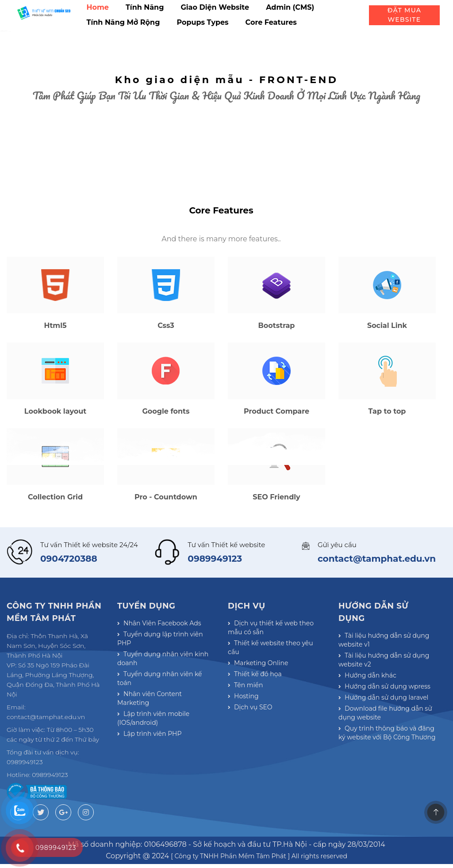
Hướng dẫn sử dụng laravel (383, 771)
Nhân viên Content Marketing (166, 768)
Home (98, 7)
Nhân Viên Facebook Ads (159, 682)
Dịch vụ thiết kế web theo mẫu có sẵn (270, 687)
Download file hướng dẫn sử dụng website (385, 790)
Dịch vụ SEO (250, 777)
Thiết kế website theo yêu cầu (276, 706)
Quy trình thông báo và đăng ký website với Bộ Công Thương (386, 814)
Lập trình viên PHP (149, 806)
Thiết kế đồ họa (254, 735)
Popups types (202, 22)
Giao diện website (215, 7)
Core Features (271, 22)
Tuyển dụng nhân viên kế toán (159, 749)
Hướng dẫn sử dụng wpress (384, 757)
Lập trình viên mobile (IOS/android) (153, 787)
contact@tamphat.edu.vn (377, 617)
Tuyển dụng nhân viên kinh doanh (162, 725)
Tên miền (245, 749)
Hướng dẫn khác (367, 742)
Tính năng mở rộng (123, 22)
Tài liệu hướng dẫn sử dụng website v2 (383, 723)
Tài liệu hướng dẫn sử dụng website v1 (383, 700)
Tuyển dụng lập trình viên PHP (160, 701)
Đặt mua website (404, 15)
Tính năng (145, 7)
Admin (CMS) (290, 7)
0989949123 (215, 617)
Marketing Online (258, 720)
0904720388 (69, 617)
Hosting (243, 763)
